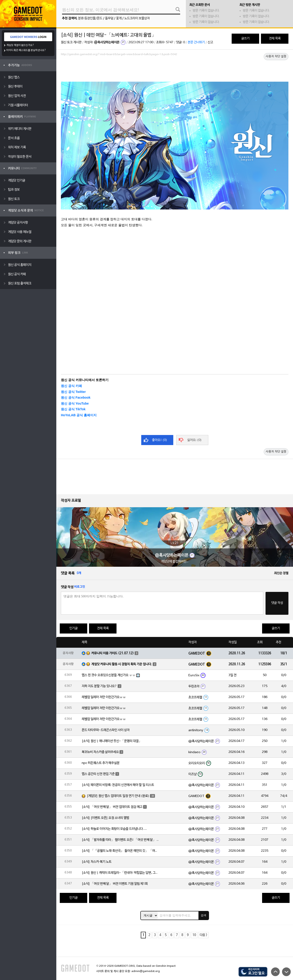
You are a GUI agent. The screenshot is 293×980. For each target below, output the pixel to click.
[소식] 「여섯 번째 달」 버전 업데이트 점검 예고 (112, 807)
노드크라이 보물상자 (137, 18)
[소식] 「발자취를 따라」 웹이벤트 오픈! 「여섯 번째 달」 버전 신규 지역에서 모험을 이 (121, 840)
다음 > (203, 935)
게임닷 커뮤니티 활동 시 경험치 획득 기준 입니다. (122, 664)
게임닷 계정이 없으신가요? (20, 45)
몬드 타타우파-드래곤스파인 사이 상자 (106, 730)
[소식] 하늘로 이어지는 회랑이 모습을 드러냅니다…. (114, 829)
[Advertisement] (175, 70)
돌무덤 (109, 18)
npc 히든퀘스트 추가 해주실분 (101, 763)
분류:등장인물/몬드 (90, 18)
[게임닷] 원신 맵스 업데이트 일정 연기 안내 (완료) (118, 796)
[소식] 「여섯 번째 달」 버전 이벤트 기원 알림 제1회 (115, 884)
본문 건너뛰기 (196, 42)
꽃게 (119, 18)
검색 (203, 915)
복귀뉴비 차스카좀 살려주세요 (100, 752)
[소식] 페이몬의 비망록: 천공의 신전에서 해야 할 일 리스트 (118, 785)
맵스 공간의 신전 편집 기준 (98, 774)
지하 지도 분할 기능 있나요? (99, 686)
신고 (210, 42)
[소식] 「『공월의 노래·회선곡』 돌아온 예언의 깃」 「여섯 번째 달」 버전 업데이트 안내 (121, 851)
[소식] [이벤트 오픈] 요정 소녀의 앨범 (105, 818)
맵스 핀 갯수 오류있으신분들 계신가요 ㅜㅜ (109, 675)
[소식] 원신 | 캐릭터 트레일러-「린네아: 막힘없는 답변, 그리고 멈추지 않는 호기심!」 (121, 873)
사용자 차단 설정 (276, 56)
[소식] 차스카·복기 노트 (97, 862)
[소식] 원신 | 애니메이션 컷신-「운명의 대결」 (112, 741)
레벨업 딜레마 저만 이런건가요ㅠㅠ (104, 697)
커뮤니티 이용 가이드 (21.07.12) (113, 653)
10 (194, 935)
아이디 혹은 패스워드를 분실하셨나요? (26, 50)
